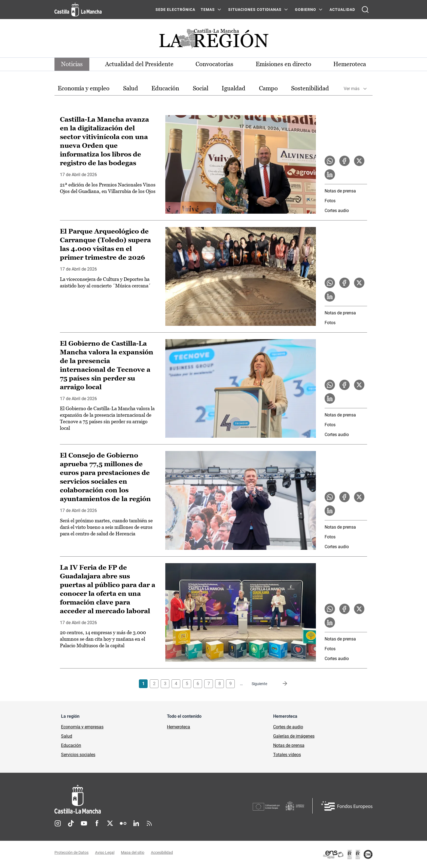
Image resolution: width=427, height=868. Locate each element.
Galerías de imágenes (294, 736)
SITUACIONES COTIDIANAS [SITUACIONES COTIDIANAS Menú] (255, 10)
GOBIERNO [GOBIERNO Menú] (306, 10)
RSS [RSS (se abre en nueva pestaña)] (149, 823)
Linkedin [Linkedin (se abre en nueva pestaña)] (136, 823)
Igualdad (234, 88)
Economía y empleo (84, 88)
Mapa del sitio (133, 852)
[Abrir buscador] (365, 10)
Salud (131, 88)
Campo (268, 88)
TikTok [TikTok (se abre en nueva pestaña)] (71, 823)
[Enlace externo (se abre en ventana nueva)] (347, 854)
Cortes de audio (288, 727)
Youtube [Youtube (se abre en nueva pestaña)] (84, 823)
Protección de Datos (71, 852)
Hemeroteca (350, 64)
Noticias (72, 64)
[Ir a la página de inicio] (78, 10)
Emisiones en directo (283, 64)
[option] (84, 89)
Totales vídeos (287, 755)
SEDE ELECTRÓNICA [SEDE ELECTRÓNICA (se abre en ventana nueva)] (175, 10)
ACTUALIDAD (342, 10)
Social (201, 88)
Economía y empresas (82, 727)
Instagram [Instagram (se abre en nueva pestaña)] (58, 823)
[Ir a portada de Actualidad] (213, 40)
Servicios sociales (78, 755)
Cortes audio (337, 211)
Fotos (330, 201)
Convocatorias (214, 64)
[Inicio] (128, 799)
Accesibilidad (162, 852)
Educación (165, 88)
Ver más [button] (352, 89)
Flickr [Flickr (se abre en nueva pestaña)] (123, 823)
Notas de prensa (340, 191)
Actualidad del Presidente (139, 64)
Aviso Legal (105, 852)
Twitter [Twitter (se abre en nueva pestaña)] (110, 823)
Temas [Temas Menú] (208, 10)
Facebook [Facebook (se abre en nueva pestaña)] (97, 823)
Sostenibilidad (310, 88)
